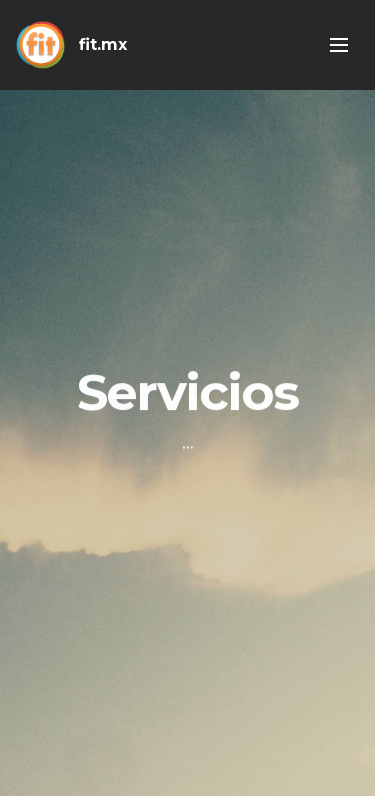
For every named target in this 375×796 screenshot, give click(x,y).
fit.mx (103, 44)
